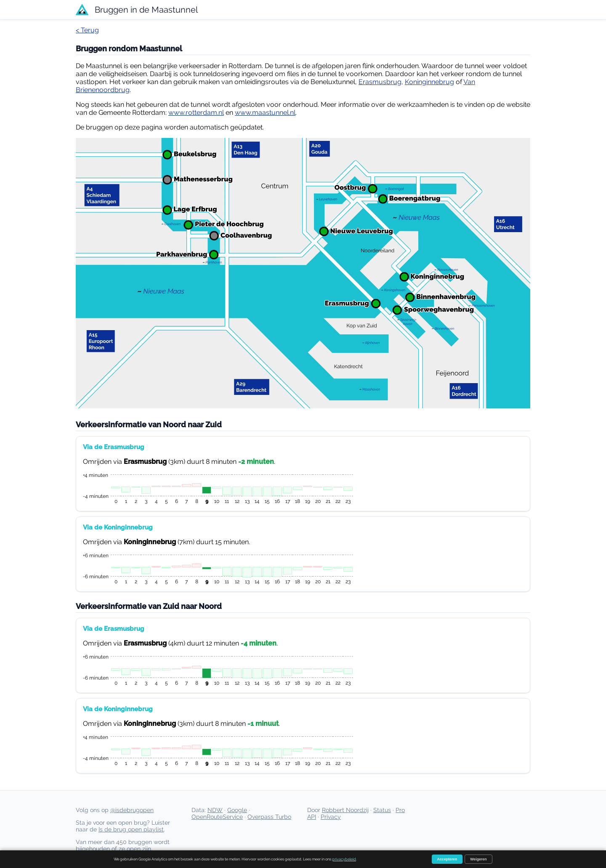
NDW (215, 810)
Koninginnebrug (429, 82)
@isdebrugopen (132, 810)
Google (237, 810)
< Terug (87, 30)
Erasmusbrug (380, 82)
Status (382, 810)
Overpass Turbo (269, 817)
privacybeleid (344, 859)
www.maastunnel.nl (265, 112)
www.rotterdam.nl (196, 112)
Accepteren (447, 859)
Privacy (331, 817)
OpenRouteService (217, 817)
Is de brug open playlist (131, 829)
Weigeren (478, 859)
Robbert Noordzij (345, 810)
